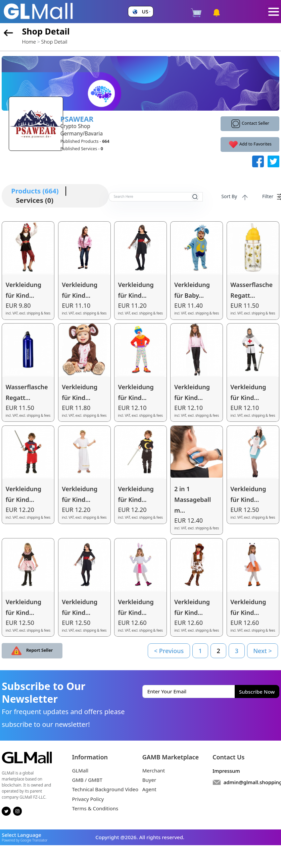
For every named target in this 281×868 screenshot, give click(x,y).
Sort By (232, 197)
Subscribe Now (257, 692)
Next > (263, 651)
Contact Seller (250, 124)
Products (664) (35, 191)
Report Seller (32, 651)
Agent (149, 789)
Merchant (154, 770)
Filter (271, 197)
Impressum (226, 771)
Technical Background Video (105, 789)
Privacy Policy (88, 799)
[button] (140, 12)
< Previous (169, 651)
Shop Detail (54, 42)
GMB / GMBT (87, 780)
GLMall (80, 770)
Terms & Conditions (95, 808)
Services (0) (35, 200)
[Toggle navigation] (273, 12)
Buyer (149, 780)
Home (29, 42)
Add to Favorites (250, 144)
